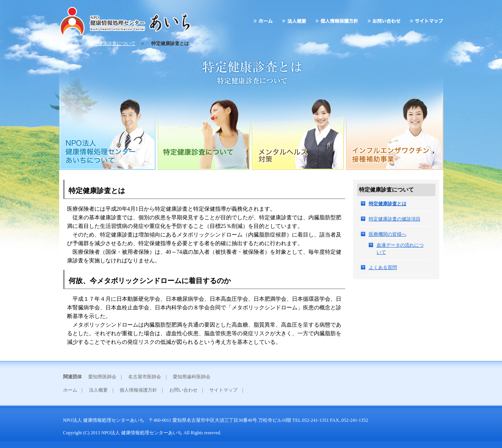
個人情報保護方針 (138, 390)
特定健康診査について (112, 43)
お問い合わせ (183, 390)
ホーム (70, 390)
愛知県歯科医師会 (192, 377)
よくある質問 (383, 267)
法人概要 (98, 390)
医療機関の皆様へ (388, 234)
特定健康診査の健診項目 (395, 219)
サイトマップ (223, 390)
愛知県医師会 (102, 377)
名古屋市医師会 (145, 377)
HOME (66, 43)
